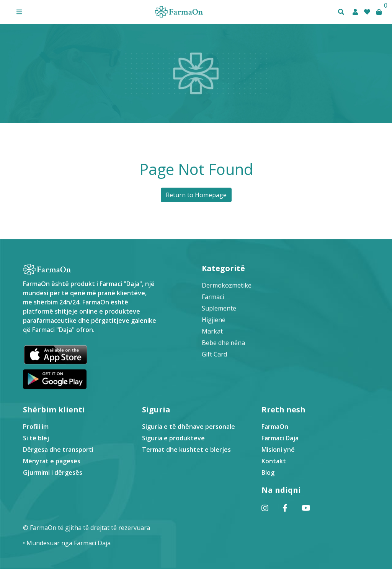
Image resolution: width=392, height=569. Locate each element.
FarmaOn (275, 427)
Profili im (36, 427)
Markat (212, 331)
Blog (268, 473)
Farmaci (213, 297)
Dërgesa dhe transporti (58, 450)
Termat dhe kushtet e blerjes (186, 450)
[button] (19, 12)
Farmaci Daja (280, 438)
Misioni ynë (278, 450)
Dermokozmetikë (227, 285)
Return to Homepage (196, 195)
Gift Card (214, 354)
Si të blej (36, 438)
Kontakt (274, 461)
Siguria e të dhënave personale (189, 427)
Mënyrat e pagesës (52, 461)
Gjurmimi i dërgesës (53, 473)
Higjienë (214, 320)
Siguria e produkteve (173, 438)
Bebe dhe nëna (223, 343)
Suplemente (219, 308)
